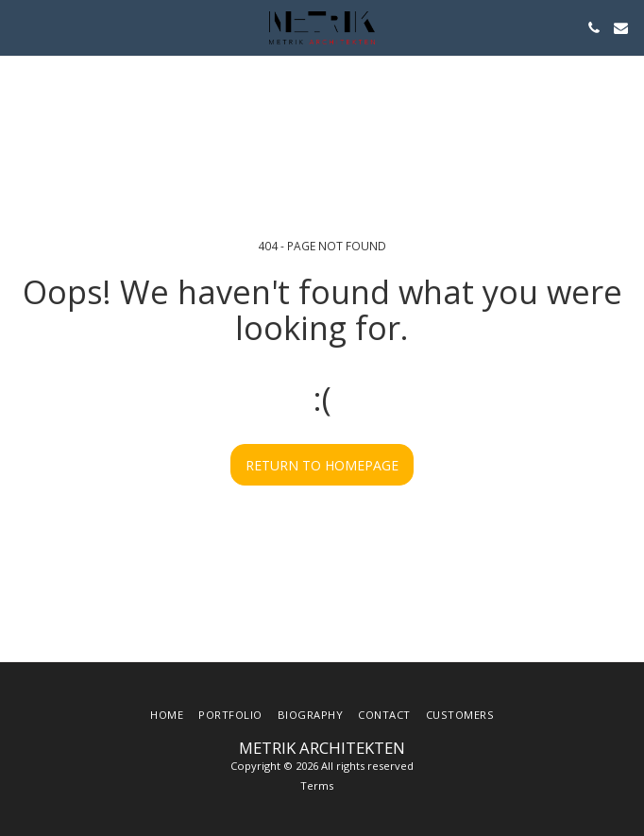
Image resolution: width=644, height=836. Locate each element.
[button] (21, 27)
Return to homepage (322, 465)
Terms (317, 785)
